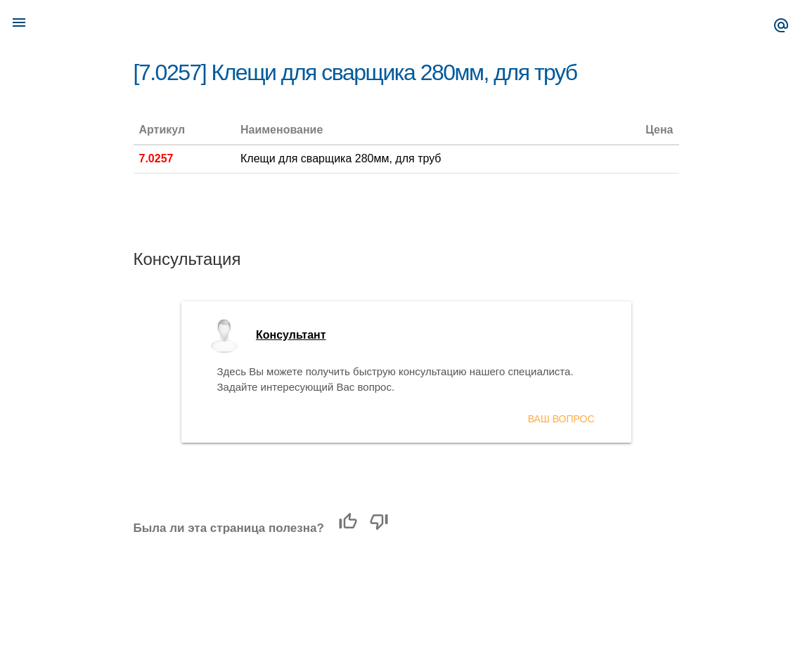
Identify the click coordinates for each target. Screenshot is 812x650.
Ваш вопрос (561, 419)
